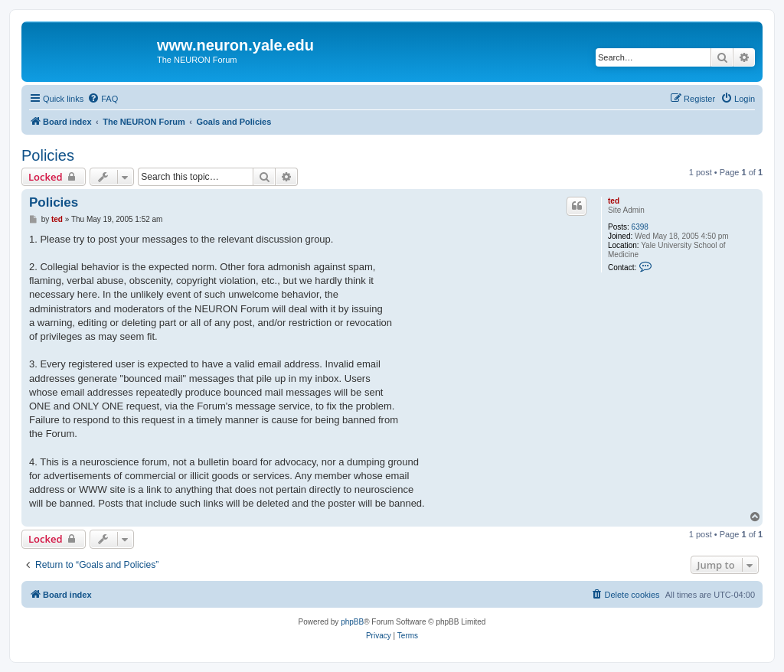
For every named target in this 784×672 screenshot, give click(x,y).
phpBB (352, 622)
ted (614, 201)
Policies (48, 155)
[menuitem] (103, 99)
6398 (640, 227)
